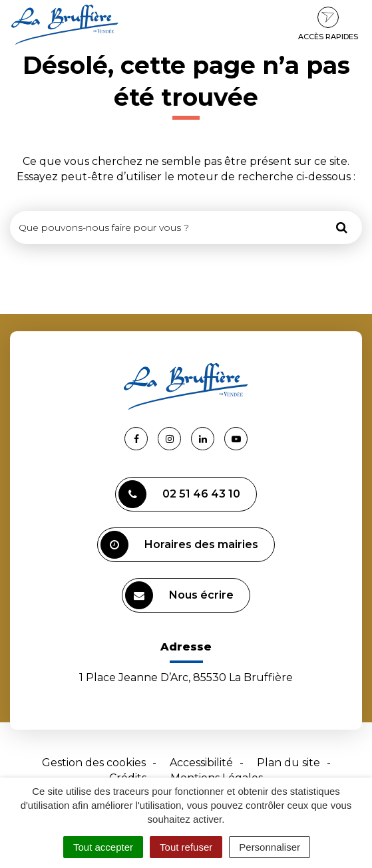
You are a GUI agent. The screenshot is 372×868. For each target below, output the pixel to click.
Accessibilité (201, 763)
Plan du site (288, 763)
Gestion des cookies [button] (94, 763)
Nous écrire (179, 595)
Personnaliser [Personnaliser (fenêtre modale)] (270, 847)
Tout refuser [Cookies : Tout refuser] (186, 847)
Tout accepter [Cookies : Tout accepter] (103, 847)
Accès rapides (328, 24)
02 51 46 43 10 (179, 494)
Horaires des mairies (179, 545)
